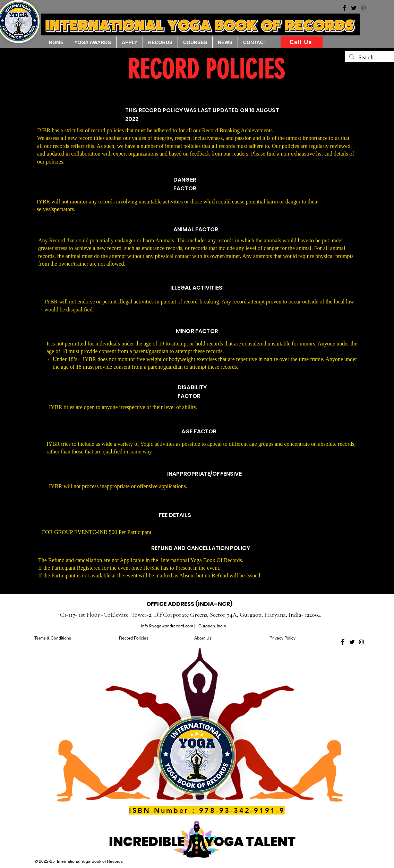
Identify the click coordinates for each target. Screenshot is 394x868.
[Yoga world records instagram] (363, 8)
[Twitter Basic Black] (352, 642)
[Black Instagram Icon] (361, 642)
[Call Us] (302, 42)
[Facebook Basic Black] (343, 642)
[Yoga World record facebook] (344, 8)
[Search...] (372, 58)
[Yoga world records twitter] (354, 8)
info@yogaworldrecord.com (167, 626)
